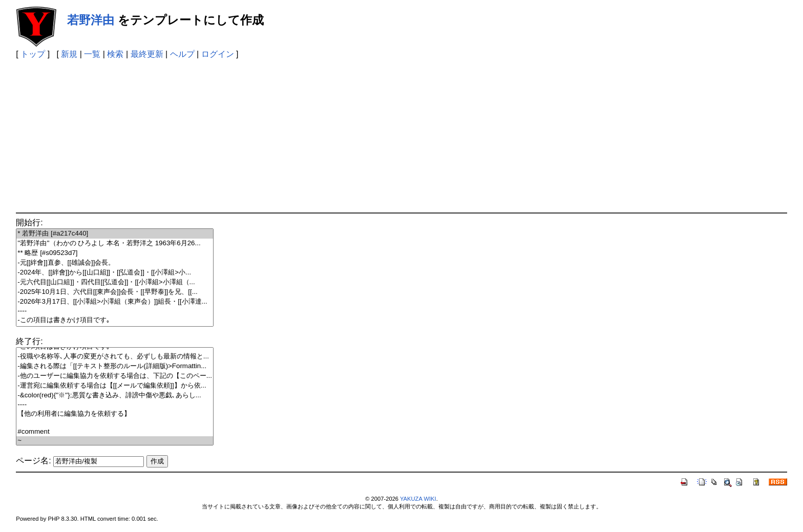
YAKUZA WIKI (418, 499)
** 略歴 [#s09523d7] (115, 253)
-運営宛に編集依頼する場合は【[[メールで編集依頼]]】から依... (115, 386)
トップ (33, 54)
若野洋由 (91, 20)
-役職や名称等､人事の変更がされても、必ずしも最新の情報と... (115, 357)
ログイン (218, 54)
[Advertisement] (401, 136)
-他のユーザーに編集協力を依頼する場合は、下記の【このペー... (115, 376)
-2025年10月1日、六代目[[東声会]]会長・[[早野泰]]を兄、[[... (115, 292)
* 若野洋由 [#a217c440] (115, 234)
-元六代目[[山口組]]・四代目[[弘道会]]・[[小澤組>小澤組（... (115, 282)
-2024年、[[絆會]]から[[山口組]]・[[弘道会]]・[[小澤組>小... (115, 273)
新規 (69, 54)
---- (115, 311)
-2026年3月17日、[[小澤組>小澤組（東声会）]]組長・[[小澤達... (115, 302)
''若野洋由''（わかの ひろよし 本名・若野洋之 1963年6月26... (115, 243)
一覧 (92, 54)
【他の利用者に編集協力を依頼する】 (115, 414)
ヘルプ (182, 54)
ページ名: (33, 461)
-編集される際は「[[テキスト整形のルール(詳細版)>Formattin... (115, 366)
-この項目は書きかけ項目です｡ (115, 320)
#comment (115, 432)
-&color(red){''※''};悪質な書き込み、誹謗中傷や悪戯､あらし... (115, 396)
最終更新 (147, 54)
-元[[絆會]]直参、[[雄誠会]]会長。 (115, 263)
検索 (115, 54)
